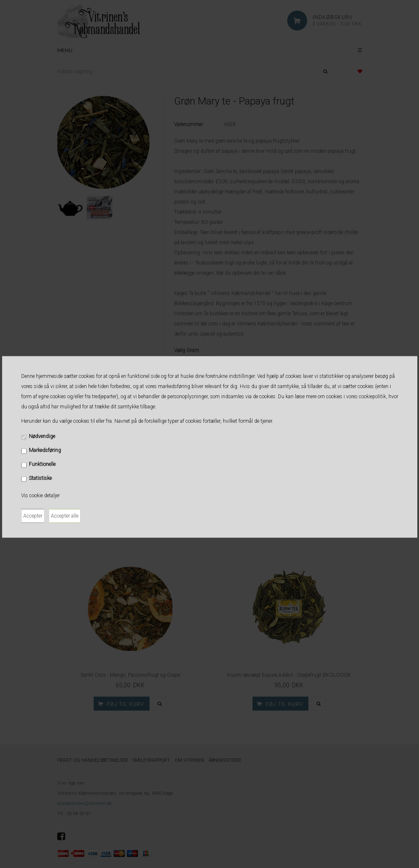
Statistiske (40, 478)
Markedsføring (45, 450)
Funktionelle (42, 464)
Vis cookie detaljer (40, 495)
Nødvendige (42, 436)
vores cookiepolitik (366, 396)
